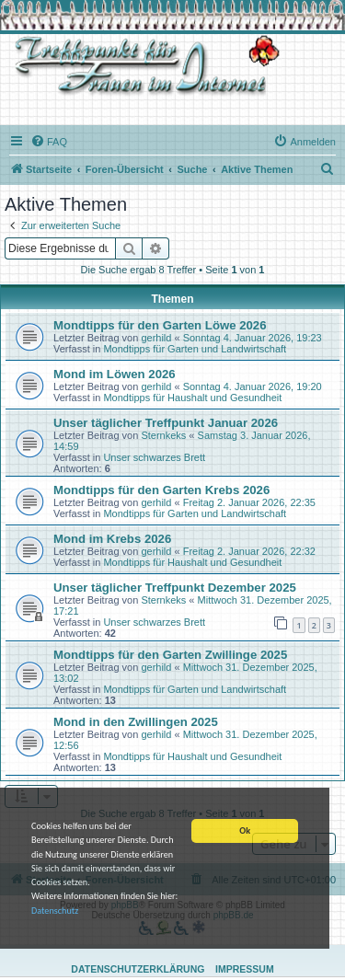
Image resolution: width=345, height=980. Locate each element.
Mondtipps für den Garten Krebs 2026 (161, 490)
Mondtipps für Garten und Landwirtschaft (195, 349)
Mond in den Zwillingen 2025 (136, 722)
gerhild (156, 338)
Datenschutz (55, 911)
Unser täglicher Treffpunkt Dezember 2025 (175, 588)
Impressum (245, 969)
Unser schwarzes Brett (154, 457)
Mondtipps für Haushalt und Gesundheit (192, 398)
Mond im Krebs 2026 (112, 539)
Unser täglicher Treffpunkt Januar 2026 (166, 423)
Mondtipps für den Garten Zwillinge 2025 (170, 655)
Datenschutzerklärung (138, 969)
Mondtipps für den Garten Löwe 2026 (160, 325)
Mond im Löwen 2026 (115, 374)
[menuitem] (49, 142)
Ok (245, 831)
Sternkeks (163, 435)
